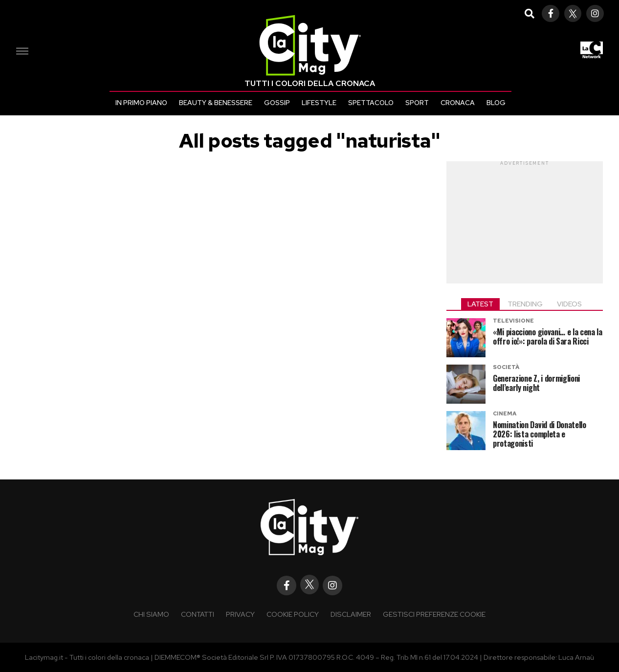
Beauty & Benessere (216, 103)
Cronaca (458, 103)
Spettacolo (371, 103)
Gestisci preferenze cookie (434, 614)
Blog (496, 103)
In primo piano (141, 103)
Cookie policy (293, 614)
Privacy (240, 614)
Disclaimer (351, 614)
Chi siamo (151, 614)
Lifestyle (319, 103)
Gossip (277, 103)
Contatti (198, 614)
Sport (417, 103)
